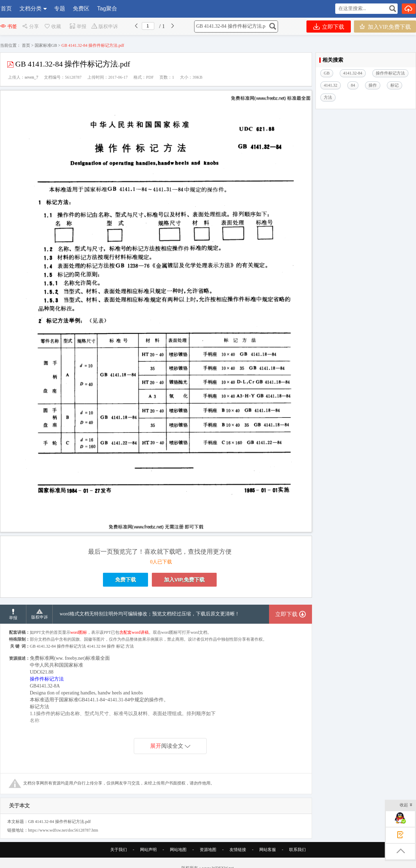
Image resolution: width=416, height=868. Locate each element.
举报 (78, 27)
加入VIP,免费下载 (385, 27)
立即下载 (329, 27)
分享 (30, 27)
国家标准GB (46, 45)
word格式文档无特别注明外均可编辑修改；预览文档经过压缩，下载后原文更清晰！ (150, 614)
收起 (406, 805)
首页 (6, 8)
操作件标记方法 (47, 679)
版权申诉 (105, 27)
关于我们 (119, 850)
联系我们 (297, 850)
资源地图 (208, 850)
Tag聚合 (107, 8)
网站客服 (268, 850)
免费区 (81, 8)
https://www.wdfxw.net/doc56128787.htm (63, 830)
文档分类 (31, 8)
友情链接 (238, 850)
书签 (8, 27)
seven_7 (31, 77)
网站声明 (148, 850)
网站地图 (178, 850)
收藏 (52, 27)
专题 (60, 8)
